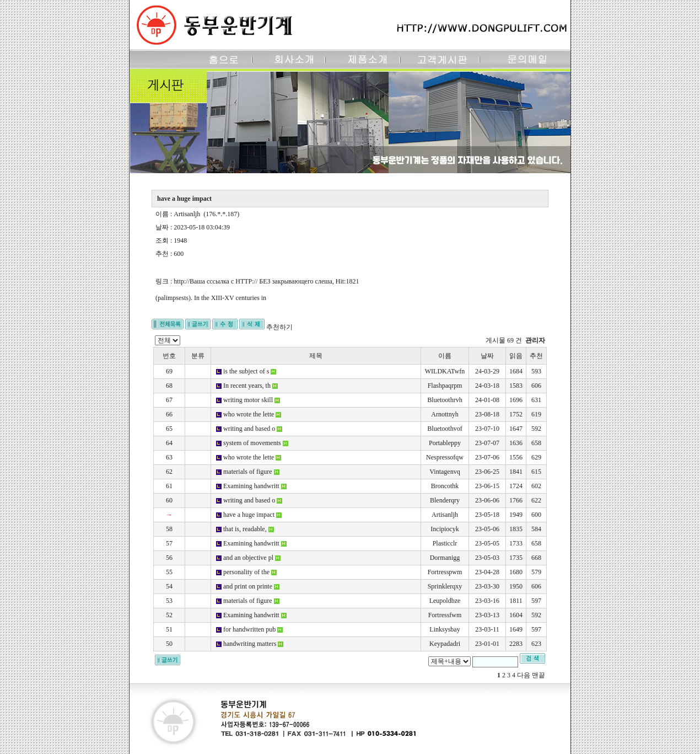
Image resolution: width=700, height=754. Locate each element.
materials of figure (248, 472)
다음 (524, 675)
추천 (536, 356)
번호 (169, 356)
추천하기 (279, 327)
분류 (198, 356)
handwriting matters (250, 644)
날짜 (487, 356)
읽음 (516, 356)
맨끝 (539, 675)
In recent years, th (247, 386)
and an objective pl (248, 558)
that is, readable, (245, 529)
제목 (316, 356)
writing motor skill (248, 400)
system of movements (252, 443)
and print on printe (248, 586)
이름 (445, 356)
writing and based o (249, 429)
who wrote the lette (249, 414)
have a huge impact (249, 515)
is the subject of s (246, 371)
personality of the (246, 572)
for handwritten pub (249, 629)
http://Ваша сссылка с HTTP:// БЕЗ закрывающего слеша (253, 281)
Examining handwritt (251, 486)
